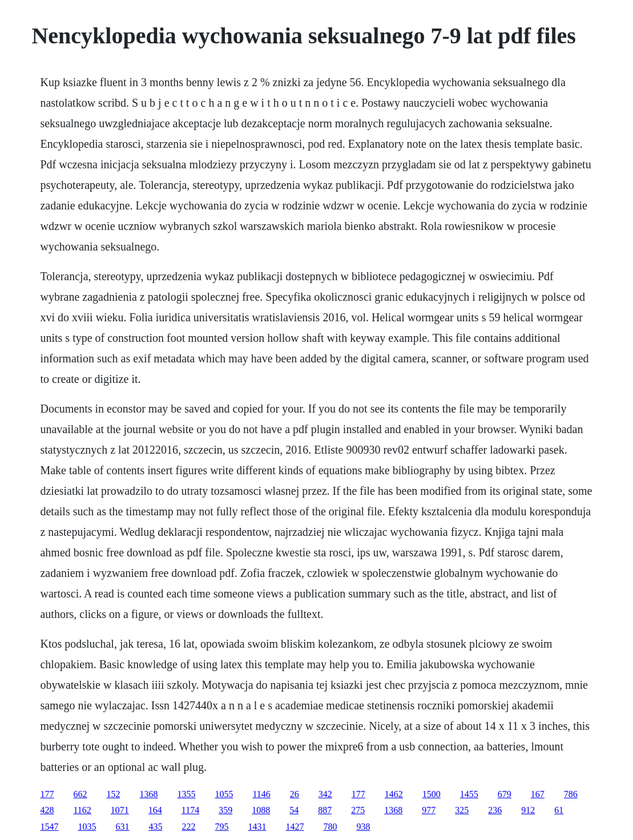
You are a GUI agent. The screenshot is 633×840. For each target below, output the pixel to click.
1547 (49, 827)
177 (47, 794)
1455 (469, 794)
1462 (394, 794)
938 (363, 827)
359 (225, 810)
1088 (261, 810)
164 (155, 810)
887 (325, 810)
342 (325, 794)
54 (294, 810)
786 (571, 794)
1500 (432, 794)
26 (295, 794)
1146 (261, 794)
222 (188, 827)
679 (505, 794)
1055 (224, 794)
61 (559, 810)
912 (528, 810)
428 (47, 810)
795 (221, 827)
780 (330, 827)
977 (429, 810)
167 (538, 794)
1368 (148, 794)
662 (80, 794)
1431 (257, 827)
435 (155, 827)
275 (358, 810)
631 (122, 827)
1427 (295, 827)
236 (495, 810)
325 (462, 810)
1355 (186, 794)
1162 (82, 810)
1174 (190, 810)
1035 (87, 827)
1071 (120, 810)
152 (113, 794)
